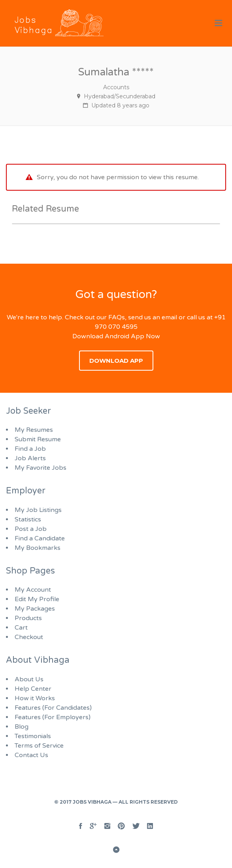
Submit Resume (38, 439)
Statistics (28, 519)
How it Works (35, 698)
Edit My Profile (37, 599)
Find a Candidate (40, 538)
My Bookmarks (38, 548)
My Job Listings (38, 510)
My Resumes (34, 430)
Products (28, 618)
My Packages (35, 609)
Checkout (29, 637)
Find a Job (30, 449)
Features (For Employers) (53, 717)
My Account (33, 590)
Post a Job (31, 529)
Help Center (33, 689)
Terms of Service (39, 746)
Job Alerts (30, 458)
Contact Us (31, 755)
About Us (29, 679)
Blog (22, 727)
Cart (21, 628)
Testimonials (33, 736)
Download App (116, 361)
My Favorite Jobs (41, 468)
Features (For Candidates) (53, 708)
